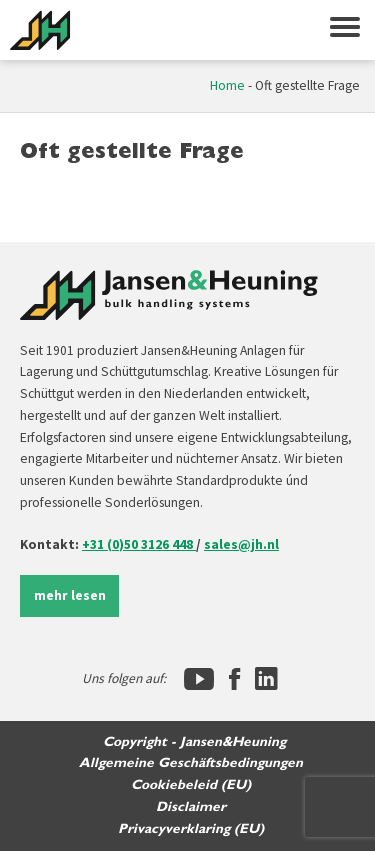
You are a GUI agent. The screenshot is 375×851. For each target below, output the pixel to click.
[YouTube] (199, 679)
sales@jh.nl (241, 544)
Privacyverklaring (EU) (191, 829)
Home (227, 85)
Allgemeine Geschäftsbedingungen (191, 763)
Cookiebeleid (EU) (191, 785)
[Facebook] (234, 679)
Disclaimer (191, 807)
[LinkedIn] (266, 679)
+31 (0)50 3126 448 (139, 544)
